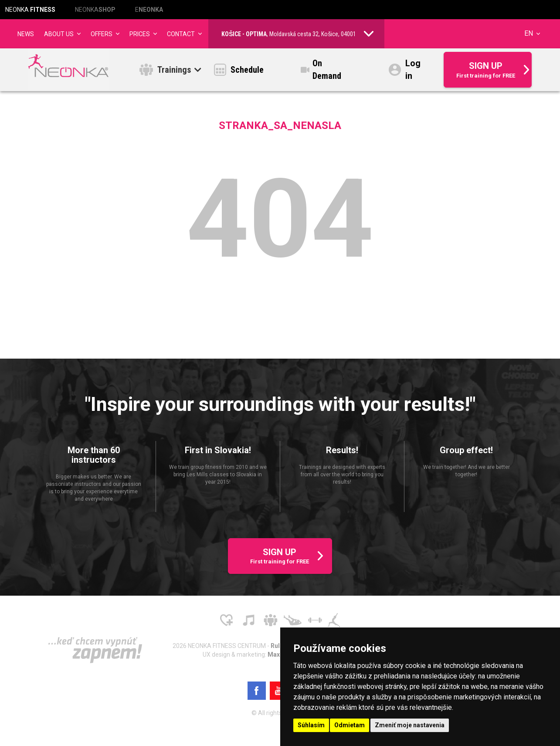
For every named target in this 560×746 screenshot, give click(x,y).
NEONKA (30, 10)
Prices (140, 34)
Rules (279, 646)
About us (59, 34)
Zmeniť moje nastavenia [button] (410, 725)
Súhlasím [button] (311, 725)
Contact (181, 34)
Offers (102, 34)
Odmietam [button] (350, 725)
